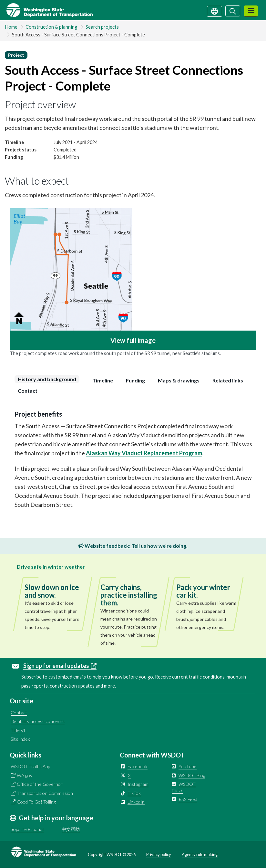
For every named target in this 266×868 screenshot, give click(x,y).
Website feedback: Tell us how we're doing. (133, 546)
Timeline (103, 380)
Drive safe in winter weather (51, 567)
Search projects (102, 27)
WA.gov (25, 775)
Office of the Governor (40, 784)
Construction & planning (51, 27)
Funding (135, 380)
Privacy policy (159, 854)
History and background (47, 379)
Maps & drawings (179, 380)
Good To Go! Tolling (36, 802)
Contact (28, 391)
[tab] (49, 379)
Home (11, 27)
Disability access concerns (38, 721)
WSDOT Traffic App (30, 766)
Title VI (18, 730)
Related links (228, 380)
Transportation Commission (45, 793)
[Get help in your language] (215, 11)
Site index (20, 739)
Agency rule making (200, 854)
